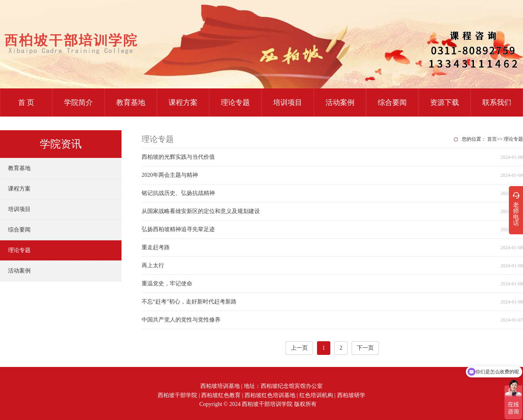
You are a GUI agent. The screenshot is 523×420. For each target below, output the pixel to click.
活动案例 (340, 102)
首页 (492, 139)
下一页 (365, 348)
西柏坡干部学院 (177, 395)
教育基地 (131, 102)
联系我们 (497, 102)
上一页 (299, 348)
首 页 (26, 102)
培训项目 (288, 102)
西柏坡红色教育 (221, 395)
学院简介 (78, 102)
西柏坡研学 (351, 395)
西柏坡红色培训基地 (270, 395)
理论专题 (235, 102)
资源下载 (445, 102)
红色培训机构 (316, 395)
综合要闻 (392, 102)
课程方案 (183, 102)
